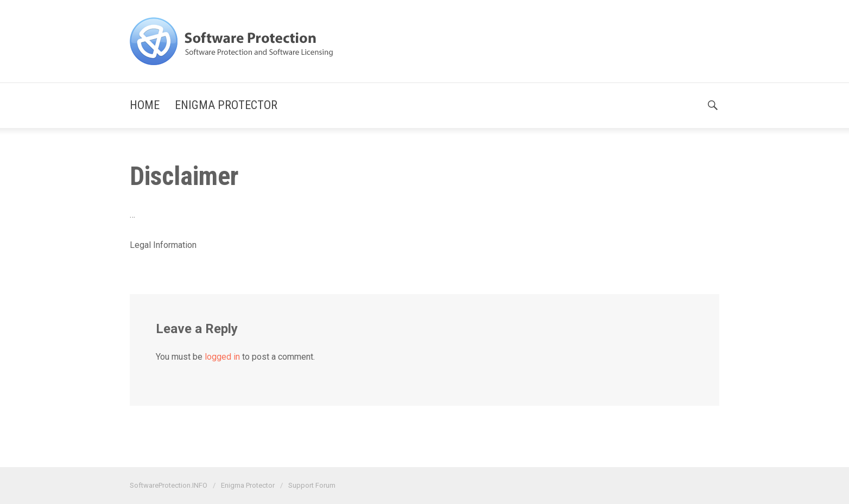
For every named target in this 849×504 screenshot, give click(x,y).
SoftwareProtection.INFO (169, 485)
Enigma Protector (226, 105)
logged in (222, 357)
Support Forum (312, 485)
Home (145, 105)
